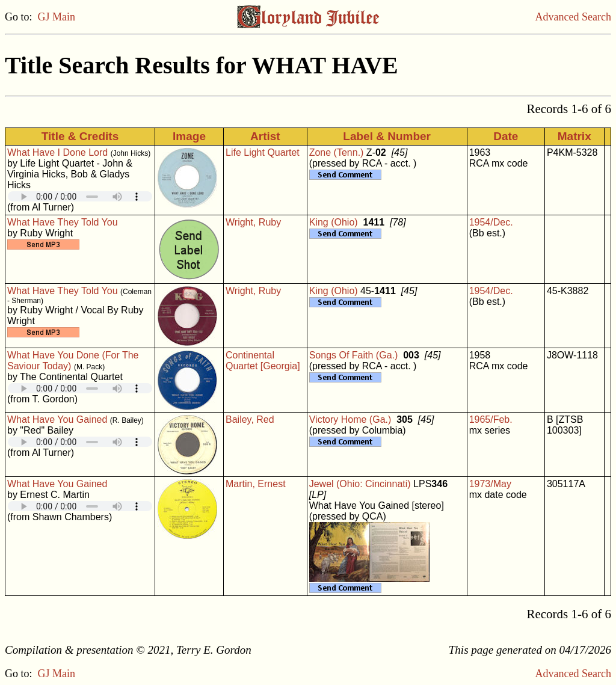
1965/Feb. (491, 419)
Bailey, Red (250, 419)
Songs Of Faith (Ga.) (354, 355)
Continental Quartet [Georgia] (263, 361)
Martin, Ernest (256, 484)
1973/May (490, 484)
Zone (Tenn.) (337, 152)
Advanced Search (573, 17)
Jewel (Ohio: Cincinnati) (360, 484)
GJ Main (57, 17)
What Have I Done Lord (57, 152)
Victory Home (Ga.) (350, 419)
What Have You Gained (57, 419)
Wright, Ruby (253, 222)
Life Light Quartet (263, 152)
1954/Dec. (491, 222)
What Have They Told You (63, 222)
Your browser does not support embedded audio (80, 196)
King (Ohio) (334, 222)
